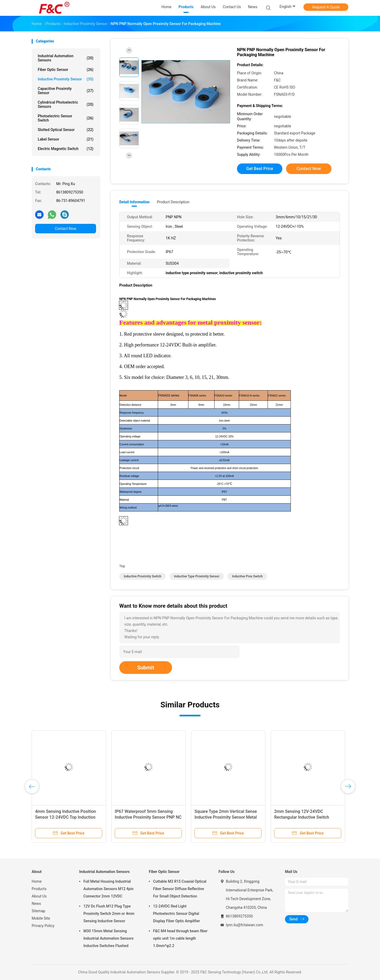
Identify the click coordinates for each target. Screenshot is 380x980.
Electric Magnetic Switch (66, 149)
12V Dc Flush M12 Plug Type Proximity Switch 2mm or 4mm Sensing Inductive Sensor (109, 914)
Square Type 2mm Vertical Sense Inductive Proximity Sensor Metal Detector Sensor (226, 817)
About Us (39, 896)
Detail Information (134, 202)
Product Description (173, 202)
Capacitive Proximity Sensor (66, 91)
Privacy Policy (43, 926)
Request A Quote (326, 7)
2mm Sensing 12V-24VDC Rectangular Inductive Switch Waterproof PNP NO (302, 817)
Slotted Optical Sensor (66, 130)
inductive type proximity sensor (197, 576)
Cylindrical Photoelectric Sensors (66, 104)
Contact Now (66, 229)
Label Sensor (66, 139)
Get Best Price (260, 169)
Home (37, 881)
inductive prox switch (247, 576)
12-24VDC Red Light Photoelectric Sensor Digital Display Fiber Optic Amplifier (177, 914)
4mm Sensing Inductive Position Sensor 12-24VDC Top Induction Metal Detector (66, 817)
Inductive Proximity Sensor (66, 79)
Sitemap (38, 911)
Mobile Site (41, 918)
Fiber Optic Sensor (66, 70)
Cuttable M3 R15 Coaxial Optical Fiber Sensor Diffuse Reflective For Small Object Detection (180, 889)
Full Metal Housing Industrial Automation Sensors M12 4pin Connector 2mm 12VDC (108, 889)
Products (39, 889)
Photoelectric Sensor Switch (66, 118)
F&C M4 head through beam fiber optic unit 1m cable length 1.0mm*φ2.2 (180, 938)
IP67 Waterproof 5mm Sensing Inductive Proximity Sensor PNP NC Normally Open (148, 817)
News (36, 904)
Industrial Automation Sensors (66, 58)
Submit (146, 668)
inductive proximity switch (142, 576)
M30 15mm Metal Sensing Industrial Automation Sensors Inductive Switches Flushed (108, 938)
